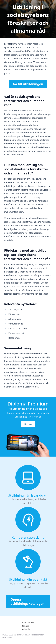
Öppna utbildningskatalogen (27, 601)
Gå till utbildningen (28, 84)
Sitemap (26, 626)
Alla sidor (26, 629)
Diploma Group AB (22, 635)
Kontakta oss (28, 623)
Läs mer (28, 424)
